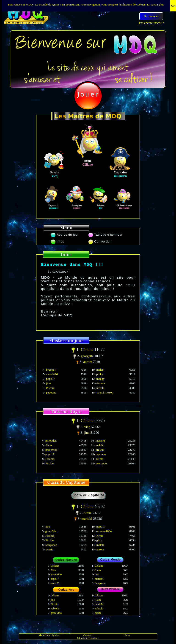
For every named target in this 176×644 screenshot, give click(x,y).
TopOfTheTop (105, 392)
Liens (127, 635)
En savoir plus (155, 4)
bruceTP (51, 370)
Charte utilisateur (88, 638)
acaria (50, 549)
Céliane (88, 350)
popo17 (51, 379)
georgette (88, 356)
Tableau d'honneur (106, 235)
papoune (51, 392)
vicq (88, 427)
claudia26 (52, 374)
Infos (58, 241)
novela (100, 388)
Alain (48, 445)
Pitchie (50, 388)
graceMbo (51, 450)
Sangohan (51, 545)
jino (48, 383)
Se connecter (151, 16)
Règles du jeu (64, 235)
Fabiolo (50, 459)
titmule (101, 383)
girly (99, 540)
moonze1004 (104, 531)
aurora (88, 362)
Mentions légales (49, 635)
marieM (100, 441)
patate (98, 613)
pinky (100, 374)
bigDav (100, 450)
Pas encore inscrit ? (151, 23)
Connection (100, 241)
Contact (88, 635)
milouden (51, 441)
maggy (100, 379)
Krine (100, 536)
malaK (100, 370)
